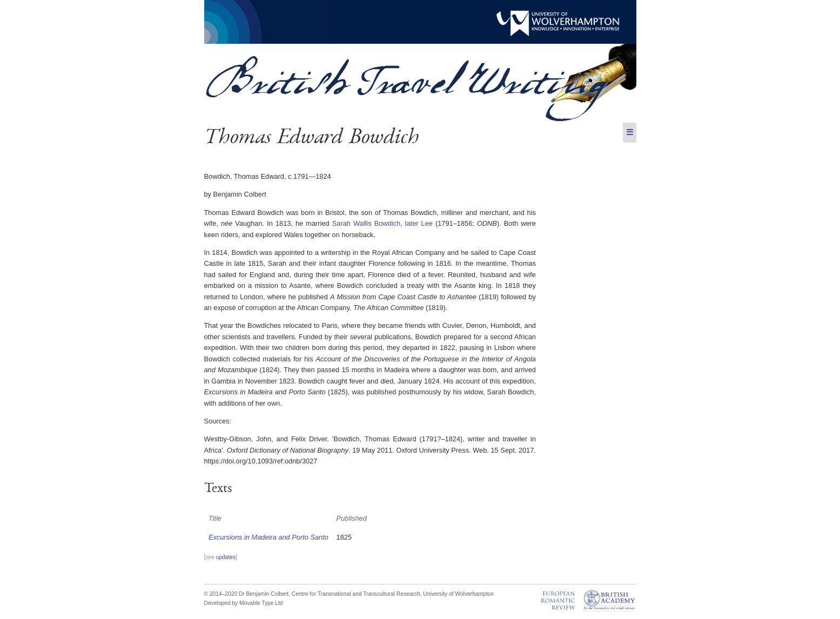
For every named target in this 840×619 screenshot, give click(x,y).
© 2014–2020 (221, 594)
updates (226, 557)
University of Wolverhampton (458, 594)
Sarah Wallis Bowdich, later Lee (382, 223)
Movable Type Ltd (261, 603)
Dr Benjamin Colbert (264, 594)
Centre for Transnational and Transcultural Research (356, 594)
